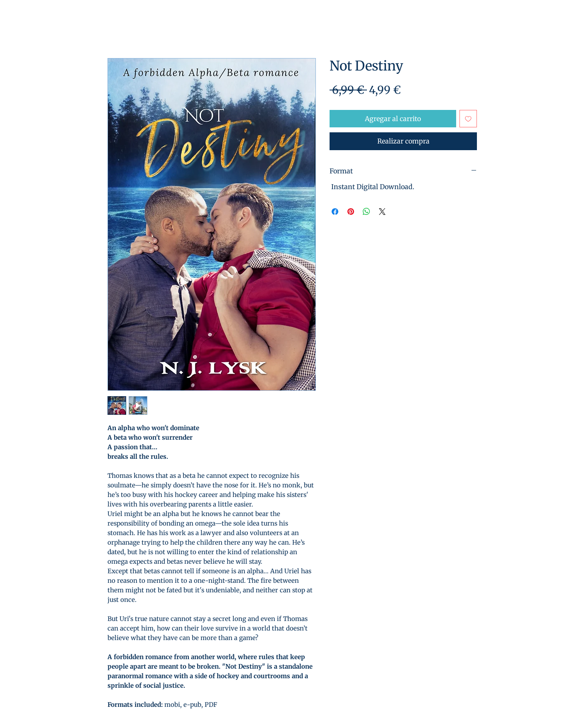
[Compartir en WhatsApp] (367, 212)
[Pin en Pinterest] (351, 212)
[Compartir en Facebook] (335, 212)
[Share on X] (382, 212)
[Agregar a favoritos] (468, 119)
